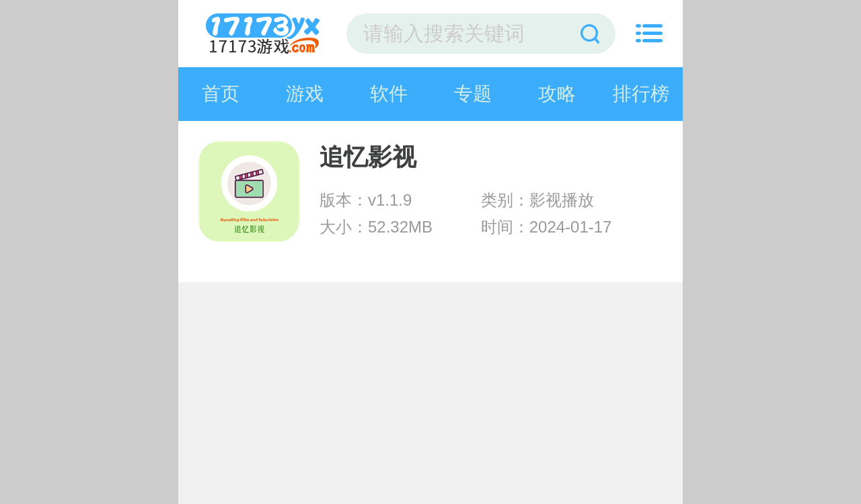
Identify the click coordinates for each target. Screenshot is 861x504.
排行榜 (641, 94)
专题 (473, 94)
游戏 (305, 94)
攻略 (557, 94)
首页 (221, 94)
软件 (389, 94)
